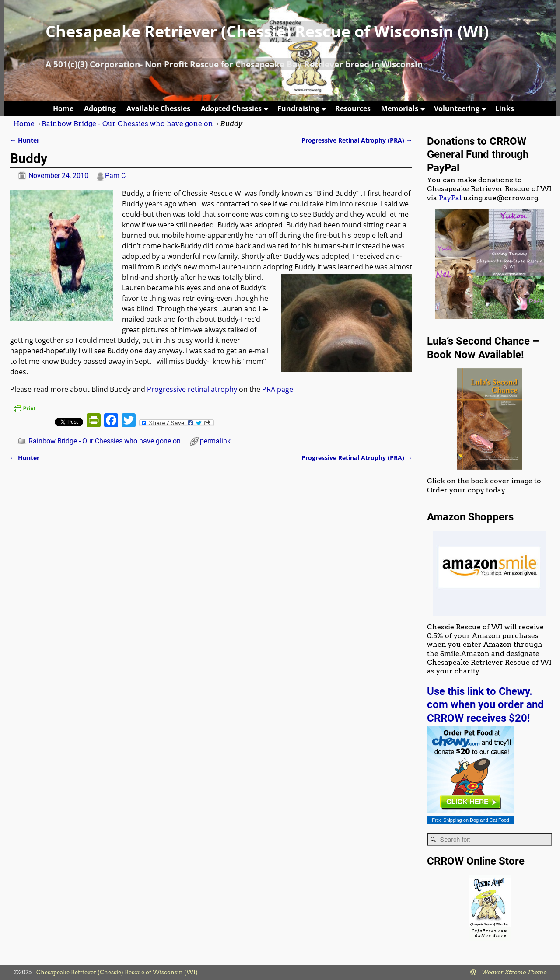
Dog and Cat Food (490, 820)
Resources (353, 108)
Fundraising (304, 108)
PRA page (278, 389)
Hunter (25, 140)
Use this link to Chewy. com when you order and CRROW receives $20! (485, 705)
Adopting (100, 108)
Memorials (405, 108)
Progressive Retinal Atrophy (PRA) (357, 140)
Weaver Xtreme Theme (514, 972)
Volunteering (462, 108)
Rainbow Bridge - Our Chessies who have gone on (127, 124)
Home (63, 108)
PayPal (450, 198)
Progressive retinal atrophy (192, 389)
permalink (215, 441)
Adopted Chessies (236, 108)
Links (505, 108)
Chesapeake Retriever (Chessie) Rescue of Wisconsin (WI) (267, 31)
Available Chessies (158, 108)
